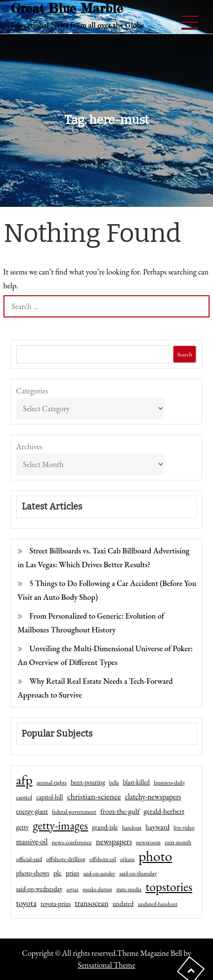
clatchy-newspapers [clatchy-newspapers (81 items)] (153, 797)
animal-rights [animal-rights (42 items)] (52, 783)
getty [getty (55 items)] (23, 827)
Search (185, 354)
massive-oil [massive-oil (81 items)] (32, 842)
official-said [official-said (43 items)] (29, 859)
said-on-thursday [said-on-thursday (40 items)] (138, 873)
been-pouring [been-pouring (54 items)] (88, 782)
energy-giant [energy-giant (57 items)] (32, 811)
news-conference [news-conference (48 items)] (72, 842)
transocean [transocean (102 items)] (91, 903)
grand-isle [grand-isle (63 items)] (105, 827)
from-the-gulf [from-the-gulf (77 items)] (120, 811)
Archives (29, 447)
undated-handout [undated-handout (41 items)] (157, 904)
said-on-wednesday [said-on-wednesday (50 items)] (40, 889)
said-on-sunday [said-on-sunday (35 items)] (99, 873)
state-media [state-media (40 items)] (129, 889)
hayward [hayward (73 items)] (157, 827)
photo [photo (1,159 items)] (155, 856)
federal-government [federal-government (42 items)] (74, 812)
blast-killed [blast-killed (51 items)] (136, 782)
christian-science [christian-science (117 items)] (94, 796)
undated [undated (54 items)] (123, 903)
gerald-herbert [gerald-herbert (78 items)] (164, 811)
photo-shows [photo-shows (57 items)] (33, 873)
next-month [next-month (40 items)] (178, 842)
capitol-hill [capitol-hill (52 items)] (49, 797)
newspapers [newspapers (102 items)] (114, 841)
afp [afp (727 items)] (24, 780)
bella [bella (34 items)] (114, 783)
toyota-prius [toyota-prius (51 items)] (56, 904)
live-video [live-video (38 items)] (184, 827)
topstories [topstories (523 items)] (169, 887)
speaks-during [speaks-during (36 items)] (97, 889)
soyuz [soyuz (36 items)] (72, 889)
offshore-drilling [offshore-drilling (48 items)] (65, 859)
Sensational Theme (106, 965)
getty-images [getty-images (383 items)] (60, 825)
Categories (32, 391)
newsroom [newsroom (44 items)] (148, 842)
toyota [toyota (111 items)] (26, 903)
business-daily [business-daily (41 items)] (169, 783)
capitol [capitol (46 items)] (24, 797)
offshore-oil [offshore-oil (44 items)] (103, 859)
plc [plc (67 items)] (58, 873)
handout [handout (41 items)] (132, 827)
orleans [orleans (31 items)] (127, 859)
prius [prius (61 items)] (72, 873)
